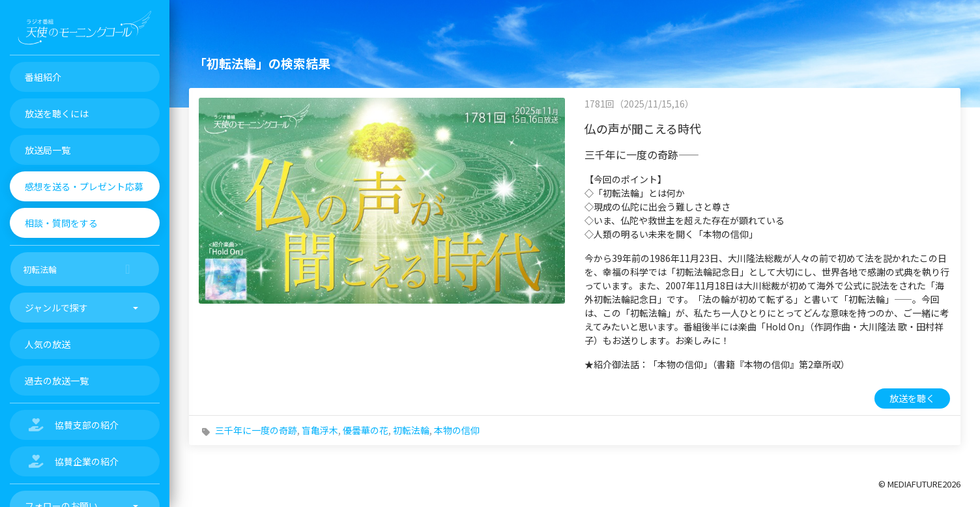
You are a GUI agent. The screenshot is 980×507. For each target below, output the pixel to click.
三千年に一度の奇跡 (256, 430)
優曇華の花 (366, 430)
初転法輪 (411, 430)
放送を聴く (912, 398)
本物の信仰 (457, 430)
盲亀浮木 (320, 430)
